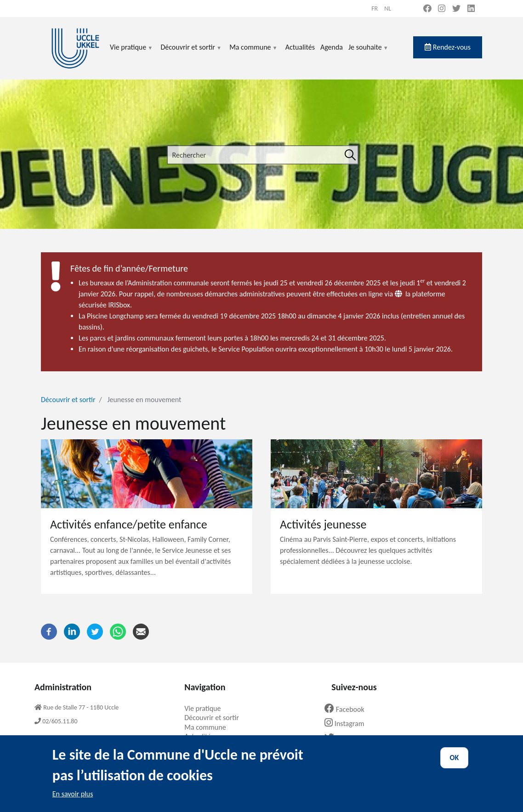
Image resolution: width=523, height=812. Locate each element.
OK (455, 765)
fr (375, 9)
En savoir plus (73, 801)
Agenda (332, 47)
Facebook (348, 709)
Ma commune (253, 53)
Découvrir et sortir (191, 53)
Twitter (344, 738)
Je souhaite (369, 53)
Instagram (348, 724)
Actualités (300, 47)
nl (388, 9)
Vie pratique (131, 53)
